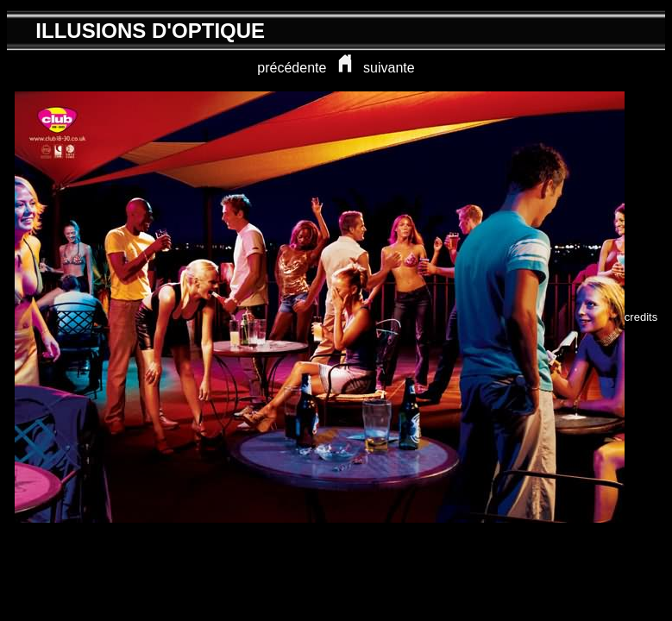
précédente (292, 68)
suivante (389, 68)
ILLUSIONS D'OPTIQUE (150, 31)
